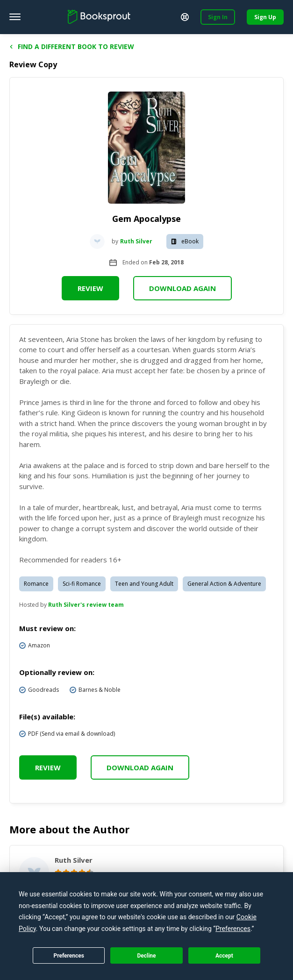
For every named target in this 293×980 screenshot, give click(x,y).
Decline (146, 956)
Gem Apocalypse (146, 219)
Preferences (69, 956)
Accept (224, 956)
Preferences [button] (233, 929)
